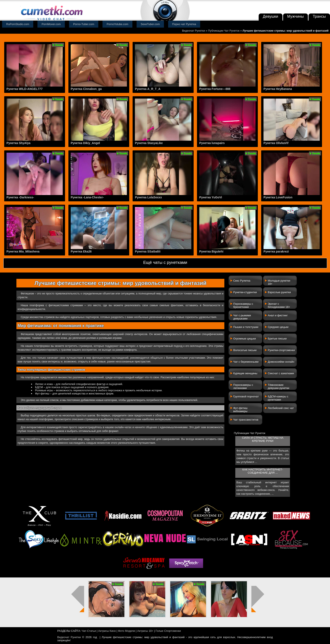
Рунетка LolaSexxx (148, 197)
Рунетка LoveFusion (278, 197)
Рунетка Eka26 (81, 251)
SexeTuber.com (150, 24)
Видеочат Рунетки (194, 31)
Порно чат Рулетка (184, 24)
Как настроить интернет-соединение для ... (263, 471)
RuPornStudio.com (18, 24)
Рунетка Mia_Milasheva (23, 251)
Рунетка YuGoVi (211, 197)
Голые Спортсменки (168, 631)
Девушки (271, 16)
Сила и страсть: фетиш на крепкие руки (263, 439)
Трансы (319, 16)
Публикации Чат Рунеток (224, 31)
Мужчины (296, 16)
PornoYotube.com (118, 24)
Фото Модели (127, 631)
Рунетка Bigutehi (211, 251)
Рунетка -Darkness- (20, 197)
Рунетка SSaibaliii (148, 251)
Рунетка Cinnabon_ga (86, 89)
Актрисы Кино (107, 631)
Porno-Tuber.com (84, 24)
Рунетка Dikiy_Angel (85, 143)
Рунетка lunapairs (212, 143)
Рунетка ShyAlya (19, 143)
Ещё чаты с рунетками (165, 262)
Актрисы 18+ (145, 631)
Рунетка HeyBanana (278, 89)
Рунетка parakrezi (276, 251)
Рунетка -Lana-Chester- (87, 197)
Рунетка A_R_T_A (148, 89)
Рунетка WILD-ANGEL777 (25, 89)
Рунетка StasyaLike (149, 143)
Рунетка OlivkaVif (276, 143)
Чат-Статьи (89, 631)
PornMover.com (51, 24)
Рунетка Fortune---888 (215, 89)
